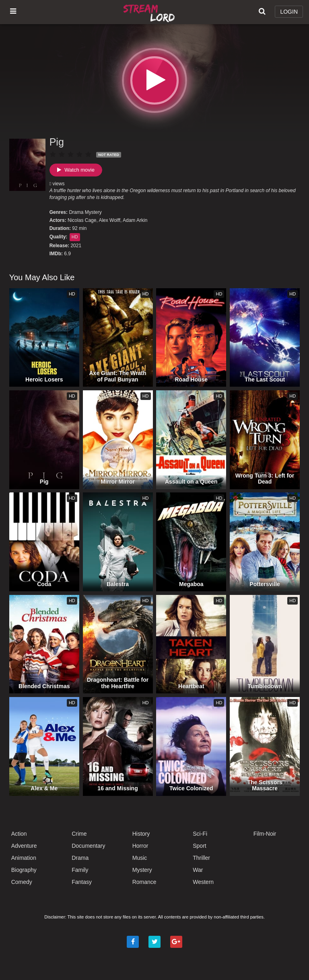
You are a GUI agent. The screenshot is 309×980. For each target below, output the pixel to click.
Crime (79, 834)
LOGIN (289, 12)
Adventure (24, 846)
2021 (76, 246)
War (198, 870)
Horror (140, 846)
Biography (24, 870)
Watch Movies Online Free (150, 12)
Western (203, 882)
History (141, 834)
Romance (144, 882)
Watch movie (76, 170)
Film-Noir (265, 834)
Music (140, 858)
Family (80, 870)
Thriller (201, 858)
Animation (24, 858)
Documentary (88, 846)
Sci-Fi (200, 834)
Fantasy (82, 882)
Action (19, 834)
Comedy (22, 882)
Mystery (93, 212)
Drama (76, 212)
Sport (199, 846)
